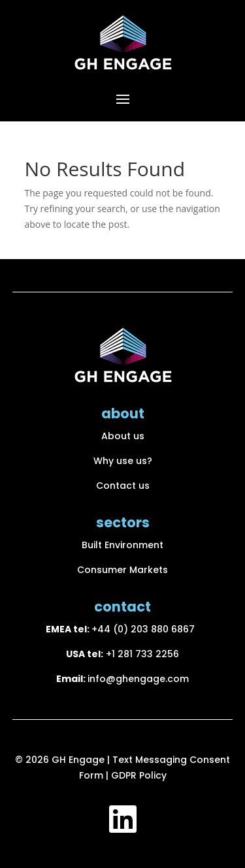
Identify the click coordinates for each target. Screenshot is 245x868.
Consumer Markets (122, 570)
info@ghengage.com (138, 679)
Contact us (123, 486)
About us (123, 436)
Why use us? (123, 461)
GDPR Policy (139, 775)
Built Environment (122, 545)
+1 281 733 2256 (142, 654)
